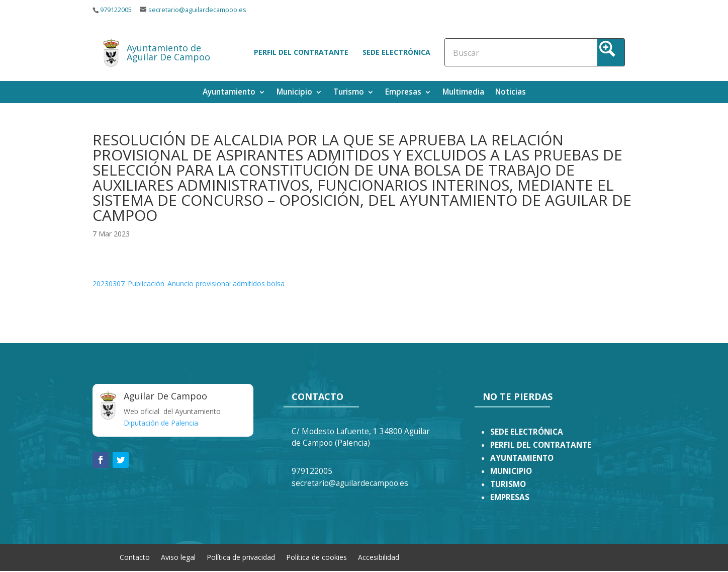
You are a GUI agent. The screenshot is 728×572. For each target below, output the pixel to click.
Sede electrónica (396, 52)
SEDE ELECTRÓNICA (527, 432)
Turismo (349, 93)
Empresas (403, 93)
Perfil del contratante (301, 52)
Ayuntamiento (229, 93)
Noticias (511, 93)
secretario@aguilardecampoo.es (197, 10)
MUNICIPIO (511, 471)
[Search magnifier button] (611, 52)
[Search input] (497, 52)
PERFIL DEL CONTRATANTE (541, 445)
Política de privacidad (241, 557)
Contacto (135, 557)
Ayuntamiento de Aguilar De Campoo (168, 52)
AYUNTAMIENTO (522, 458)
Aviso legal (178, 557)
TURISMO (508, 484)
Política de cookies (316, 557)
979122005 (116, 10)
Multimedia (463, 93)
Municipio (294, 93)
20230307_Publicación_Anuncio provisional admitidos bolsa (189, 283)
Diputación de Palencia (161, 423)
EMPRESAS (510, 497)
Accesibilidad (379, 557)
